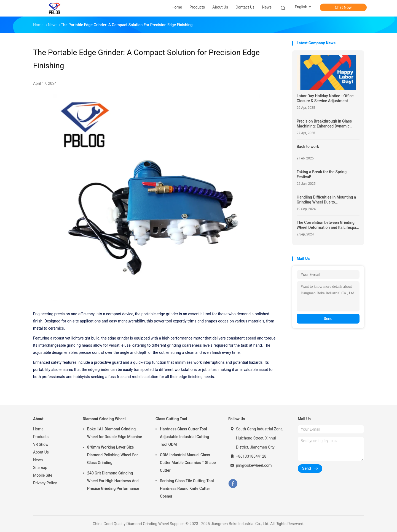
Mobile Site (43, 475)
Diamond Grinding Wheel (104, 419)
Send (328, 319)
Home (38, 429)
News (38, 460)
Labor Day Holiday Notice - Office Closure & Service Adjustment (325, 98)
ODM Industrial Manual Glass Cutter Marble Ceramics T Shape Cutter (188, 463)
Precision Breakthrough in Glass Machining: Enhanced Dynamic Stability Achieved (324, 124)
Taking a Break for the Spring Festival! (322, 174)
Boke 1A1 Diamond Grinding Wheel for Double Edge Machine (115, 433)
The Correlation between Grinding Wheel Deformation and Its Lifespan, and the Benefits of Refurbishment (328, 225)
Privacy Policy (45, 483)
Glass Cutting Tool (171, 419)
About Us (41, 452)
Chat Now (343, 7)
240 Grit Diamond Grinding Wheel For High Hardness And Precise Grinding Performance (113, 481)
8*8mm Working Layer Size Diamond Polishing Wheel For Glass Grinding (112, 455)
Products (41, 437)
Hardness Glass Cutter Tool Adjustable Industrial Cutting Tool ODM (184, 437)
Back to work (308, 146)
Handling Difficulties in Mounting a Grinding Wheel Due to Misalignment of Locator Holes (326, 200)
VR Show (41, 444)
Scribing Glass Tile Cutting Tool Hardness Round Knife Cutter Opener (187, 488)
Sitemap (40, 468)
